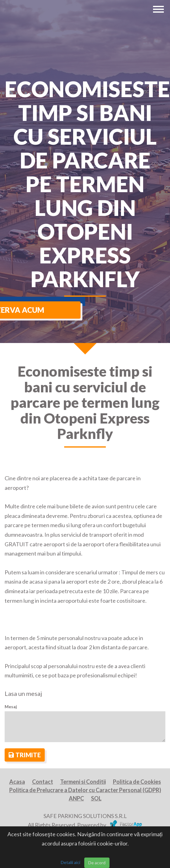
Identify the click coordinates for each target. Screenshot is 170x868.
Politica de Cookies (137, 782)
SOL (96, 798)
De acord (97, 863)
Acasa (17, 782)
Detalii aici (70, 862)
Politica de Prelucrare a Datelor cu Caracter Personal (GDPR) (85, 790)
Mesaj (11, 707)
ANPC (76, 798)
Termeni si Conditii (83, 782)
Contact (43, 782)
